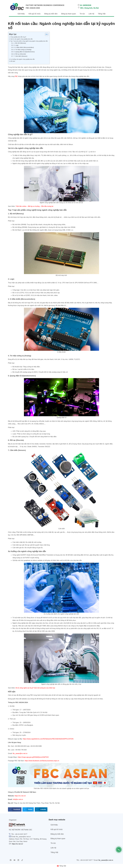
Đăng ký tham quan (69, 14)
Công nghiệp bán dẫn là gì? (18, 37)
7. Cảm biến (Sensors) (21, 56)
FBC (16, 76)
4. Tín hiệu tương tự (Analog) (23, 50)
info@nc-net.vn (18, 799)
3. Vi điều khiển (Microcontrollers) (24, 47)
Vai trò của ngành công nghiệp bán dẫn (22, 39)
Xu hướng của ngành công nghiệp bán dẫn (23, 59)
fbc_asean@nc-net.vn (20, 753)
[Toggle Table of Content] (46, 34)
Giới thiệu (21, 14)
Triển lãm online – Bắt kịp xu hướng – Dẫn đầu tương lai (35, 206)
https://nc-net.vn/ (20, 796)
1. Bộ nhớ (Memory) (20, 43)
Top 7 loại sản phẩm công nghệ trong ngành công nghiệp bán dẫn (29, 41)
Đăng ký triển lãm (51, 14)
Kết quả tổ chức (35, 14)
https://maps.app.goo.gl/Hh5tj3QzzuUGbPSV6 (33, 757)
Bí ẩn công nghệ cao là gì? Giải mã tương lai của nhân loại (35, 688)
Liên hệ (91, 14)
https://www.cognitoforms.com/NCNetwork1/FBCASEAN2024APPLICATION (48, 739)
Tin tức (82, 14)
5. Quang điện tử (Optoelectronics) (24, 52)
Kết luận (13, 61)
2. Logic (16, 45)
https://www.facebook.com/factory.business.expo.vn (42, 761)
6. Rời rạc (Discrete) (20, 54)
